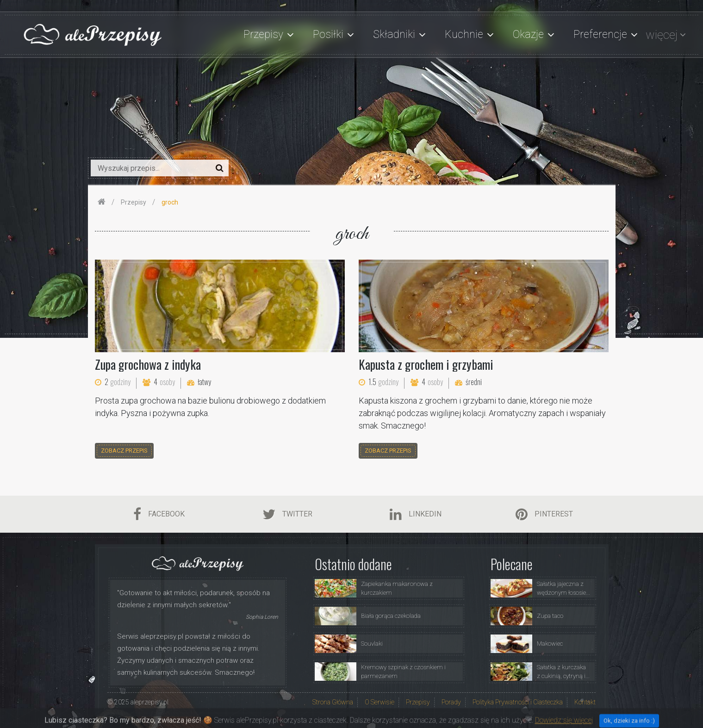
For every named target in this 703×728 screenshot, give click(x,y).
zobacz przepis (124, 451)
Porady (451, 702)
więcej (662, 35)
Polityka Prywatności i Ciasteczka (518, 702)
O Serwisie (379, 702)
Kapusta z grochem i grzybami (426, 364)
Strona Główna (333, 702)
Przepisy (418, 702)
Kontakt (585, 702)
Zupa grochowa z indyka (148, 364)
